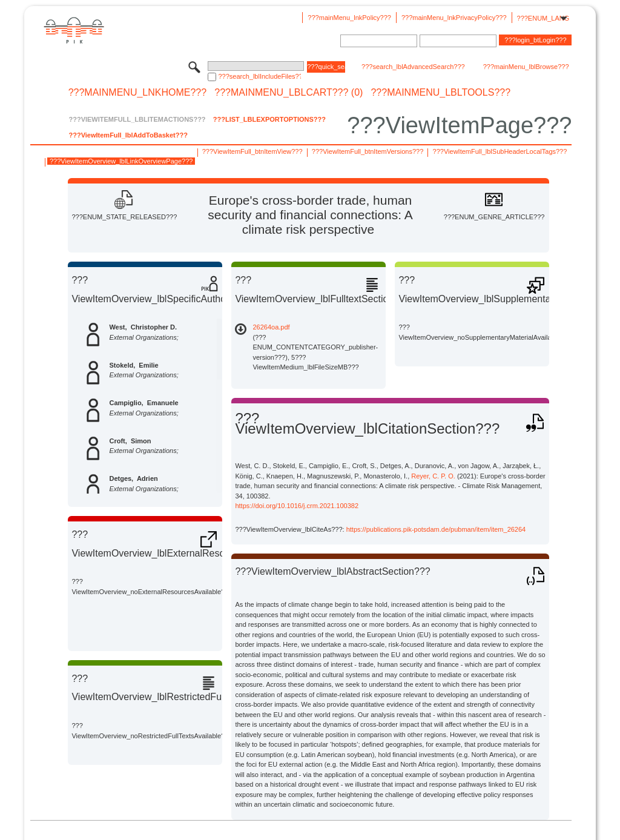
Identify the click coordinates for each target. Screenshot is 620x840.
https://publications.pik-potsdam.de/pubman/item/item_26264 (436, 529)
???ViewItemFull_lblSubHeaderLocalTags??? (500, 151)
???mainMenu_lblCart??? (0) (289, 93)
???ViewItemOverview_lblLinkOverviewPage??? (121, 161)
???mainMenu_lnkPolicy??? (349, 18)
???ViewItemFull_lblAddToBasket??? (128, 135)
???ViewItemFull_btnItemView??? (252, 151)
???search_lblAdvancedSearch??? (413, 67)
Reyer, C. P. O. (433, 476)
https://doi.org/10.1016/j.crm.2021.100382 (297, 506)
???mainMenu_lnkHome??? (138, 93)
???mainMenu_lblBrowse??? (526, 67)
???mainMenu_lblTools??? (440, 93)
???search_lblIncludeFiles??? (259, 76)
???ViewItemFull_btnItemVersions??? (368, 151)
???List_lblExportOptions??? (269, 119)
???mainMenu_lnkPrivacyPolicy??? (454, 18)
